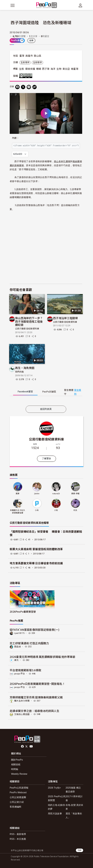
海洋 (53, 69)
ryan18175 (19, 633)
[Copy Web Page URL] (35, 87)
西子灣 (46, 69)
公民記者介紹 (17, 802)
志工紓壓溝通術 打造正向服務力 (29, 643)
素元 (16, 660)
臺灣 (22, 56)
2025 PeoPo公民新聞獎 (57, 798)
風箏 (18, 494)
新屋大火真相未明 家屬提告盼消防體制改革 (36, 549)
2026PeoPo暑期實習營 (23, 612)
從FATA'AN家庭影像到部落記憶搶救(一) (35, 630)
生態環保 (25, 62)
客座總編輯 (16, 807)
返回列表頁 (46, 409)
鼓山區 (38, 56)
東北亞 (66, 69)
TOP (80, 850)
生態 (22, 69)
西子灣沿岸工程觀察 (65, 318)
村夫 (75, 510)
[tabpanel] (46, 401)
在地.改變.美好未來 (74, 807)
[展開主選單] (13, 5)
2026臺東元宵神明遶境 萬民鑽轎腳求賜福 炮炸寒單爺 (43, 657)
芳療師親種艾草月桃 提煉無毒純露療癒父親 (36, 697)
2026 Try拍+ (54, 788)
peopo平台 (20, 674)
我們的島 (19, 372)
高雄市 (29, 56)
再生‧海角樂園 (25, 368)
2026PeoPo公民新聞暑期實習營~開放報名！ (37, 684)
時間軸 (15, 769)
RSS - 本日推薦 (18, 839)
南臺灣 (75, 69)
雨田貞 (18, 647)
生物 (59, 69)
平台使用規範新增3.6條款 (25, 670)
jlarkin (37, 494)
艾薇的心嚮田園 (22, 714)
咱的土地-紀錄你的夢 (56, 807)
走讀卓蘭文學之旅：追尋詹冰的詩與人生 (35, 711)
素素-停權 (75, 494)
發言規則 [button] (78, 392)
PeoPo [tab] (49, 392)
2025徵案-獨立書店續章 (73, 790)
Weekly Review (19, 774)
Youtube (31, 746)
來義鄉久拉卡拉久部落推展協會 (18, 512)
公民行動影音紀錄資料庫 (27, 329)
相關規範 (16, 764)
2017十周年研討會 (74, 798)
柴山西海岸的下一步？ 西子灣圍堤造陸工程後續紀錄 (30, 321)
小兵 (37, 510)
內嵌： (15, 138)
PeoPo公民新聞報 (19, 788)
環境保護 (30, 69)
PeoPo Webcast (18, 792)
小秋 (56, 510)
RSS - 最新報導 (18, 834)
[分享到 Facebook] (17, 87)
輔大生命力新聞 (22, 701)
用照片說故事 (55, 814)
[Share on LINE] (29, 87)
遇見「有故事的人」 (74, 815)
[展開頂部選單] (80, 5)
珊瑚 (39, 69)
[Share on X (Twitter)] (23, 87)
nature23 (56, 494)
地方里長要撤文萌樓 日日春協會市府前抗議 (36, 563)
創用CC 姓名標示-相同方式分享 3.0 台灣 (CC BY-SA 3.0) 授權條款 (26, 76)
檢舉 (31, 41)
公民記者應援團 (18, 797)
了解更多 (46, 459)
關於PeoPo (17, 760)
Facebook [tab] (25, 392)
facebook (23, 746)
